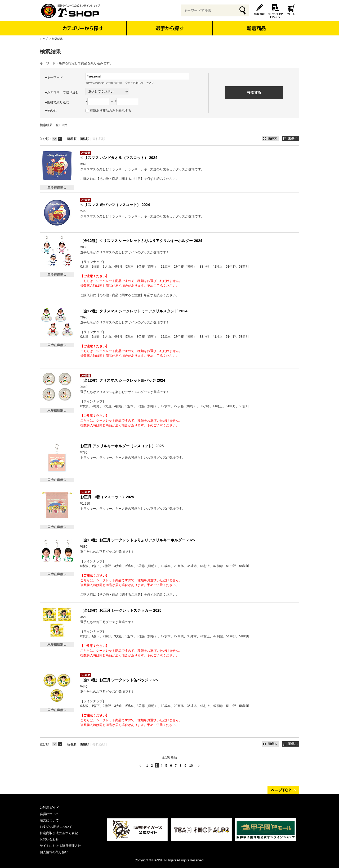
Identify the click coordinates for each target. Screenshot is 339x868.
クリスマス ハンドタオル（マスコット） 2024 (119, 158)
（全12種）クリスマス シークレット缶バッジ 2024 (123, 380)
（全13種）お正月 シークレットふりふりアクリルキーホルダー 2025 (138, 540)
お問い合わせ (49, 839)
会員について (49, 814)
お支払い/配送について (56, 827)
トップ (44, 39)
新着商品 (256, 25)
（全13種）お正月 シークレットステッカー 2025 (121, 610)
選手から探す (170, 28)
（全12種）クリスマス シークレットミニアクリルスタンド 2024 (134, 311)
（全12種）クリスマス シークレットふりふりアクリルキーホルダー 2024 (141, 241)
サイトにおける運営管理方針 (60, 846)
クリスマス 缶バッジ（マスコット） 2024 (115, 205)
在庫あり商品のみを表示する (110, 111)
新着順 (72, 139)
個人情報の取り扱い (54, 852)
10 (191, 766)
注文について (49, 820)
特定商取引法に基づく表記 (59, 833)
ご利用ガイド (49, 808)
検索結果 (57, 39)
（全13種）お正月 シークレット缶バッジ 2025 (119, 680)
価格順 (84, 139)
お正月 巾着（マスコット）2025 (107, 497)
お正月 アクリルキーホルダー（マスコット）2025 (122, 446)
